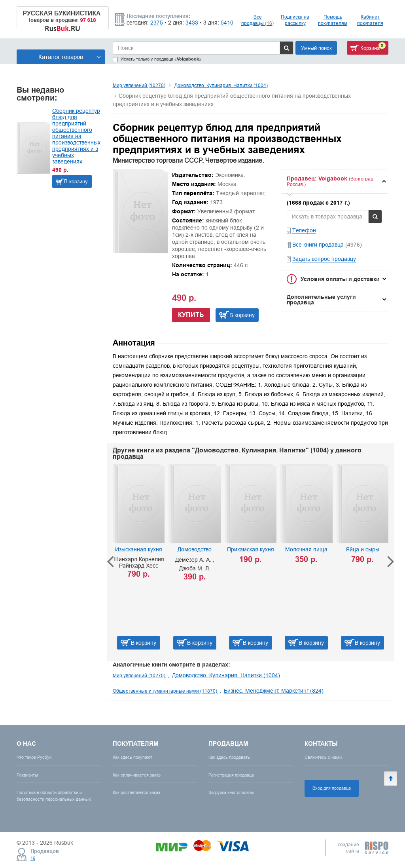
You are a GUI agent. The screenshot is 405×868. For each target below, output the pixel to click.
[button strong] (334, 181)
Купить (191, 315)
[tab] (334, 181)
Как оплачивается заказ (137, 775)
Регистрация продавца (231, 775)
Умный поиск (316, 48)
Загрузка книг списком (231, 792)
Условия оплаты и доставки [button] (340, 279)
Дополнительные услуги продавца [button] (321, 300)
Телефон (304, 230)
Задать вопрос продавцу (324, 259)
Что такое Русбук (34, 757)
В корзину (76, 181)
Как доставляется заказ (136, 792)
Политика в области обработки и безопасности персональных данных (54, 796)
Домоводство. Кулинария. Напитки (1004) (221, 85)
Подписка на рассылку (295, 20)
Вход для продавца (332, 788)
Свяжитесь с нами (323, 757)
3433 (192, 23)
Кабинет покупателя (370, 20)
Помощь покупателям (333, 20)
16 (33, 858)
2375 (157, 23)
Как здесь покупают (132, 757)
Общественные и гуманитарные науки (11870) (166, 691)
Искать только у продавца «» (157, 59)
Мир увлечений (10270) (139, 85)
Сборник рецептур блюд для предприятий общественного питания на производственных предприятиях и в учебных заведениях (76, 136)
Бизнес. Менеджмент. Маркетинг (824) (274, 691)
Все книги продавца (319, 245)
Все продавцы (257, 20)
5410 (227, 23)
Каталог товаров (70, 57)
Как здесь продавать (229, 757)
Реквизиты (27, 775)
